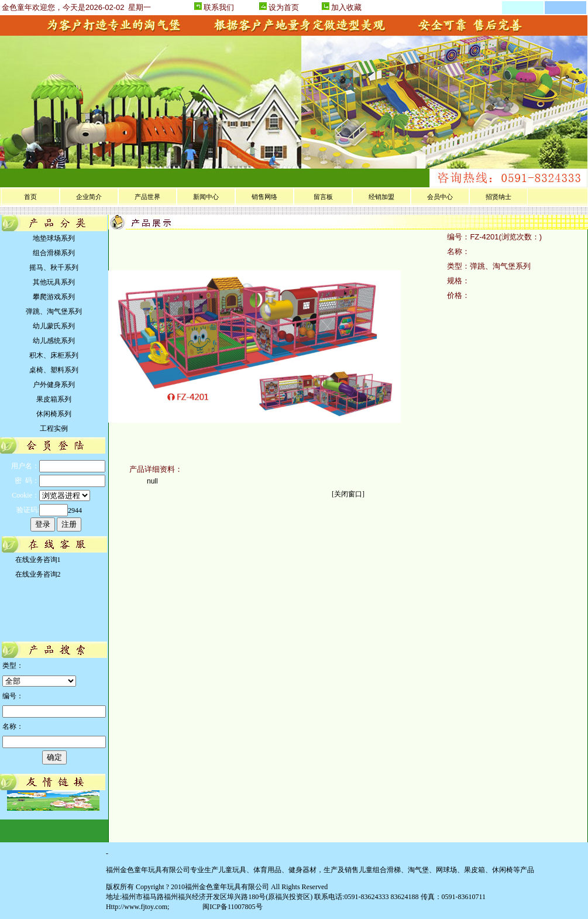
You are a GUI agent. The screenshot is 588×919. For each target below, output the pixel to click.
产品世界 (147, 197)
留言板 (323, 197)
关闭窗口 (348, 494)
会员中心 (440, 197)
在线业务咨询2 (36, 574)
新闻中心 (206, 197)
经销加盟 (381, 197)
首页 (30, 197)
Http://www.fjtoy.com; (137, 907)
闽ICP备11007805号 (231, 907)
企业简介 (89, 197)
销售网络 (264, 197)
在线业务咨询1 (36, 560)
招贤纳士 (498, 197)
